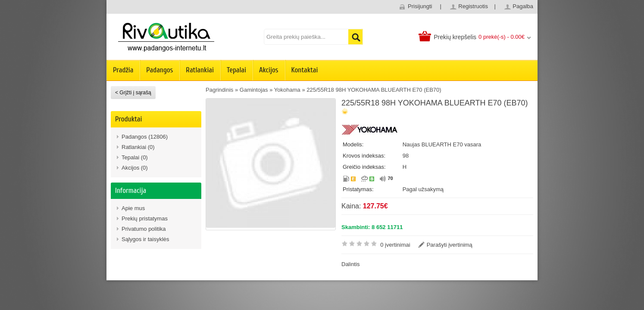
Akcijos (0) (135, 168)
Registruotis (473, 6)
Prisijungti (420, 6)
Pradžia (123, 70)
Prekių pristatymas (145, 219)
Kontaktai (305, 70)
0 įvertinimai (395, 245)
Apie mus (133, 208)
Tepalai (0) (135, 157)
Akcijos (269, 70)
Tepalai (236, 70)
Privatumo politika (144, 229)
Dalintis (351, 264)
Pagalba (523, 6)
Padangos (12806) (145, 137)
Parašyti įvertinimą (450, 245)
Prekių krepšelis (455, 37)
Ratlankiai (200, 70)
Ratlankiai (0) (138, 147)
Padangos (159, 70)
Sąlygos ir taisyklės (145, 239)
